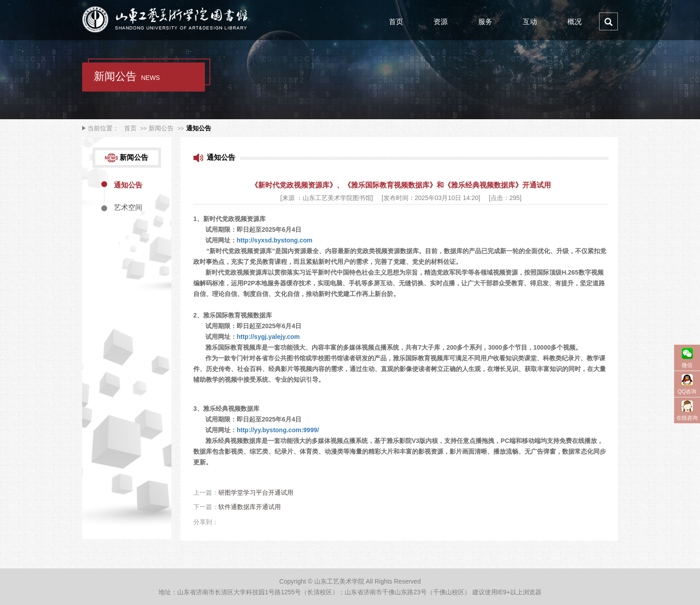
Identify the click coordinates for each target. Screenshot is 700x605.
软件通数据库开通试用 (250, 507)
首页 (396, 22)
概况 (575, 22)
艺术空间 (128, 208)
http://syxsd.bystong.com (275, 240)
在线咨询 (687, 418)
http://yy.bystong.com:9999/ (278, 430)
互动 (530, 22)
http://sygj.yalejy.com (268, 337)
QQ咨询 (687, 392)
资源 (441, 22)
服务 (485, 22)
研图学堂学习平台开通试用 (256, 492)
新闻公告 (161, 128)
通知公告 (199, 128)
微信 (687, 365)
